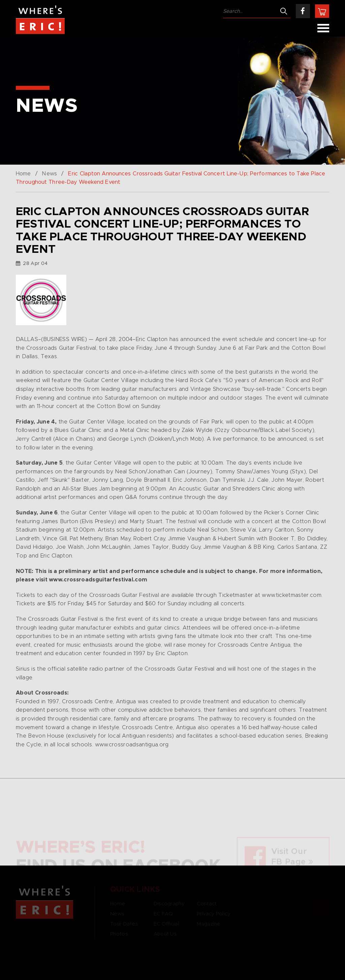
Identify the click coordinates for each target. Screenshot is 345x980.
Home (23, 174)
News (49, 174)
